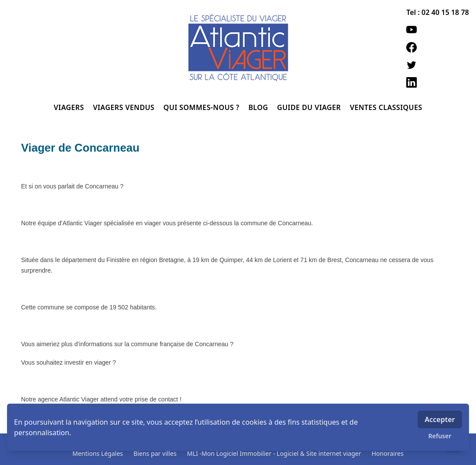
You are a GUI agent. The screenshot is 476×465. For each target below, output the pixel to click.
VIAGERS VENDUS (125, 107)
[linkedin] (438, 82)
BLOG (259, 107)
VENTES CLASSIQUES (386, 107)
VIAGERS (70, 107)
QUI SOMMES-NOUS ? (203, 107)
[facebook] (438, 47)
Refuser (440, 436)
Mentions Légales (98, 453)
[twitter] (438, 65)
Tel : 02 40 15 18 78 (438, 12)
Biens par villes (155, 453)
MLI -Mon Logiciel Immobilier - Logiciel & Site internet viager (274, 453)
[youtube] (438, 30)
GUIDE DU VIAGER (310, 107)
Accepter (440, 419)
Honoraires (388, 453)
